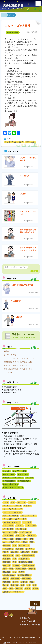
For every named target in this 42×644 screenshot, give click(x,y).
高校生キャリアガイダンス (13, 488)
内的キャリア (14, 542)
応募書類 (7, 559)
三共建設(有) (16, 301)
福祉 (14, 572)
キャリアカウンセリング (14, 142)
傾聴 (31, 539)
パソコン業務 (8, 529)
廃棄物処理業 (8, 555)
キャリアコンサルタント (12, 512)
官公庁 (6, 552)
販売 (28, 585)
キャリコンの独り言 (11, 516)
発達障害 (32, 569)
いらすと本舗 (19, 637)
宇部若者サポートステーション (16, 365)
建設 (18, 555)
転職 (35, 585)
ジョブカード (8, 526)
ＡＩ (13, 502)
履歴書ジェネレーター (30, 625)
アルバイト (21, 502)
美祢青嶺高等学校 (25, 575)
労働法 (25, 542)
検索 (34, 271)
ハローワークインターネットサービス (19, 358)
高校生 (35, 588)
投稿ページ (11, 15)
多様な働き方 (8, 549)
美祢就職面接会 (24, 481)
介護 (11, 539)
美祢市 (6, 351)
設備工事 (14, 585)
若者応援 (24, 582)
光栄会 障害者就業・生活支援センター (19, 369)
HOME (4, 15)
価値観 (18, 539)
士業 (14, 545)
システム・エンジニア (12, 522)
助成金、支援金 (9, 474)
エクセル (32, 502)
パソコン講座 (21, 529)
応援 (14, 559)
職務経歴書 (15, 579)
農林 (5, 588)
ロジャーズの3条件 (17, 26)
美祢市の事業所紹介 (10, 484)
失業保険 (19, 549)
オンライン (7, 506)
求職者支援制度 (28, 565)
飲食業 (28, 588)
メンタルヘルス (25, 532)
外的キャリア (24, 545)
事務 (5, 539)
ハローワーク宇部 (10, 532)
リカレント (20, 536)
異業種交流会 (21, 569)
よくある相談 (8, 536)
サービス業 (7, 519)
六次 (5, 542)
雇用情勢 (19, 588)
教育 (14, 562)
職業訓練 (7, 582)
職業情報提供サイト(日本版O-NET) (18, 362)
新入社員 (7, 565)
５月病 (6, 502)
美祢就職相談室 (13, 32)
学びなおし (30, 142)
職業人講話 (26, 579)
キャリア (27, 506)
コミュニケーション (29, 516)
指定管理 (7, 562)
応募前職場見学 (28, 555)
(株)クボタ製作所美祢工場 (22, 285)
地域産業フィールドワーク (13, 478)
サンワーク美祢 (10, 355)
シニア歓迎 (27, 522)
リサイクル (32, 536)
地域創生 (7, 545)
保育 (25, 539)
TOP (35, 604)
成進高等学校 (24, 559)
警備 (22, 585)
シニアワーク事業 (20, 471)
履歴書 (34, 552)
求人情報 (30, 478)
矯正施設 (7, 572)
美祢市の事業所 (9, 575)
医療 (32, 542)
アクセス (25, 618)
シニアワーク (9, 373)
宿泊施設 (14, 552)
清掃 (5, 569)
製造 (32, 582)
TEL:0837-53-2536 (11, 393)
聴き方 (6, 579)
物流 (11, 569)
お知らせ (6, 471)
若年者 (15, 582)
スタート (19, 526)
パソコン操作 (31, 526)
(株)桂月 (19, 317)
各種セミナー (23, 474)
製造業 (6, 585)
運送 (11, 588)
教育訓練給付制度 (26, 562)
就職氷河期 (25, 552)
